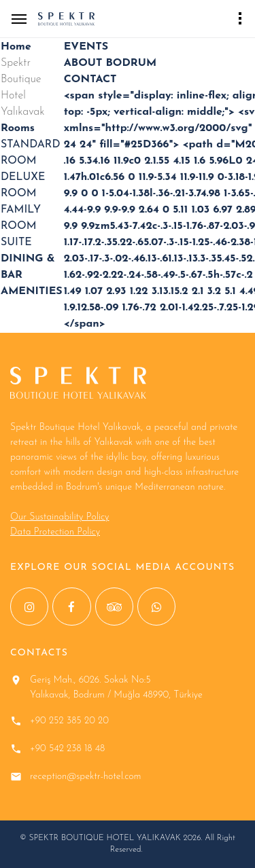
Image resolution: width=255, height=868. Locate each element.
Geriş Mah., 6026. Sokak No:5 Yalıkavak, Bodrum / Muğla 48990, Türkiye (116, 688)
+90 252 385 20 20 (69, 721)
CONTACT (90, 79)
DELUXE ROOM (23, 185)
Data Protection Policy (55, 532)
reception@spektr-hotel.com (86, 777)
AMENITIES (32, 291)
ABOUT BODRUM (110, 63)
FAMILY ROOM (21, 218)
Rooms (18, 128)
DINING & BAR (28, 267)
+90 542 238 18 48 (67, 749)
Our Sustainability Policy (60, 517)
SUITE (16, 242)
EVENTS (86, 47)
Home (16, 47)
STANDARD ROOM (30, 153)
